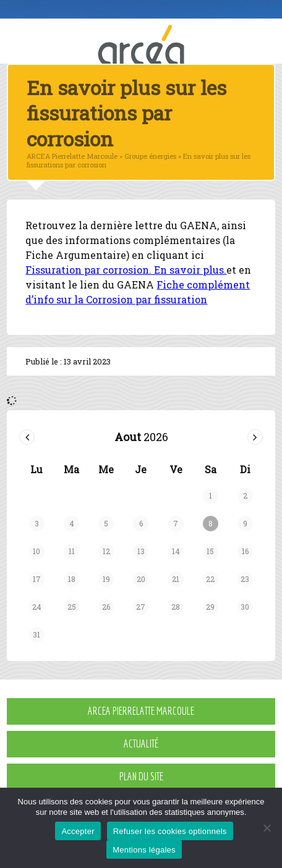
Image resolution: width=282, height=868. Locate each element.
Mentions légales (144, 850)
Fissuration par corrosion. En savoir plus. (126, 270)
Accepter (78, 831)
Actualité (141, 744)
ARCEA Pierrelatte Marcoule (141, 711)
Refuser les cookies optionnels (170, 831)
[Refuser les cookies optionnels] (267, 828)
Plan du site (141, 776)
